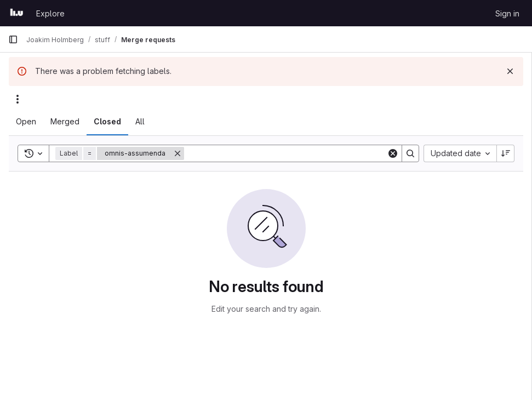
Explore (50, 13)
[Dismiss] (510, 71)
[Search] (285, 153)
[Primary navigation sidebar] (13, 39)
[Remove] (178, 153)
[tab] (26, 122)
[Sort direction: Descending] (506, 153)
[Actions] (18, 99)
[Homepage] (17, 13)
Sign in (507, 13)
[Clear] (393, 153)
